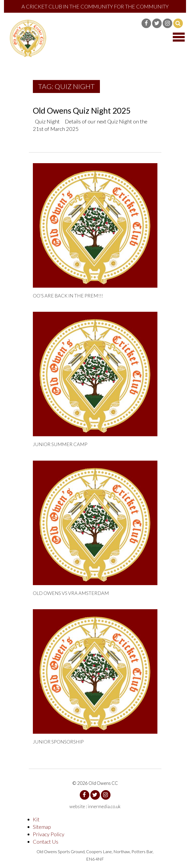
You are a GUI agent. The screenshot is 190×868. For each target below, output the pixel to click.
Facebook (146, 23)
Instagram (167, 23)
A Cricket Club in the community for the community (95, 6)
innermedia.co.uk (104, 806)
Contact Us (46, 842)
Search (178, 23)
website (77, 806)
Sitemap (42, 827)
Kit (36, 819)
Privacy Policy (49, 834)
